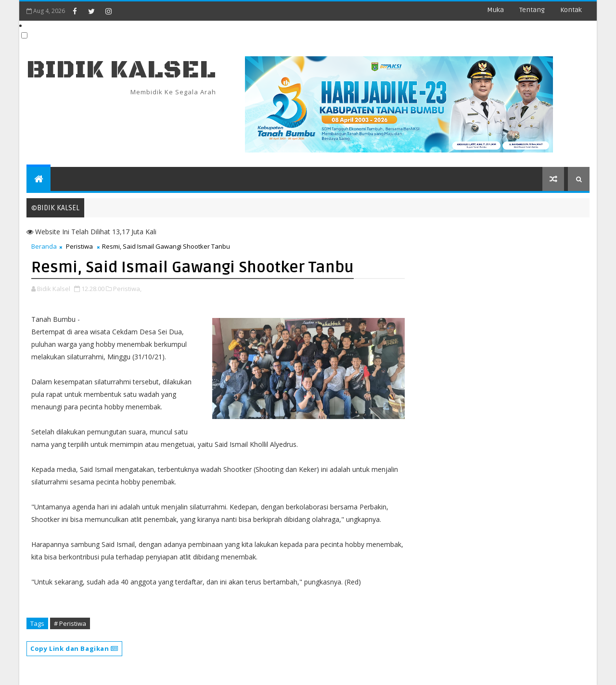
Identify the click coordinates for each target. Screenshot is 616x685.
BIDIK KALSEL (121, 70)
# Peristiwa (70, 623)
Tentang (532, 10)
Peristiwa (79, 246)
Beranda (44, 246)
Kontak (571, 10)
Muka (495, 10)
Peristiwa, (127, 289)
